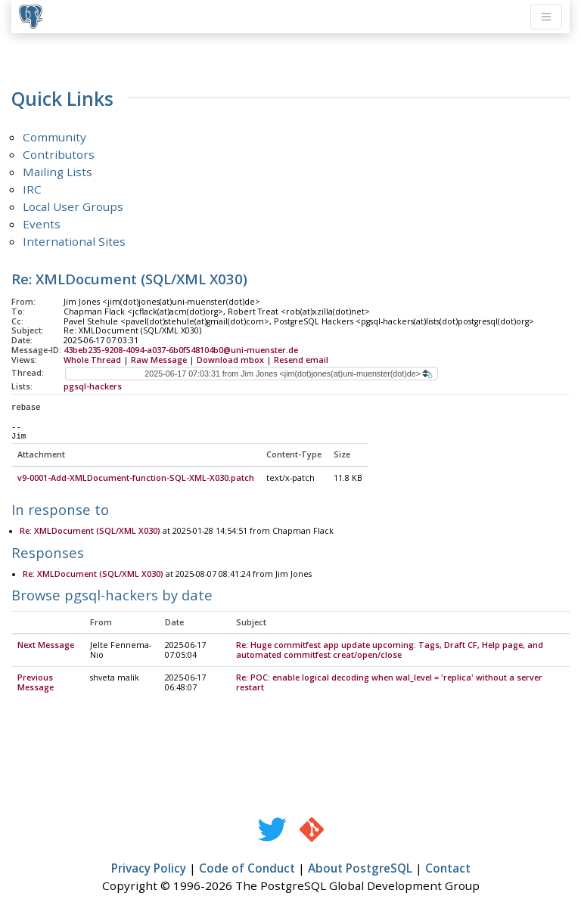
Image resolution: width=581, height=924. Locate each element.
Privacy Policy (149, 869)
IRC (32, 189)
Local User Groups (73, 206)
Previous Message (36, 683)
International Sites (74, 241)
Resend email (301, 360)
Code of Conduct (247, 869)
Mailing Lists (57, 172)
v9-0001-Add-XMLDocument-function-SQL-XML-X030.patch (136, 479)
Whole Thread (92, 360)
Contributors (59, 154)
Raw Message (159, 360)
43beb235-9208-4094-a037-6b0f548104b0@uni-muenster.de (181, 350)
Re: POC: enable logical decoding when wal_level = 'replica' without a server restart (389, 683)
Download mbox (230, 360)
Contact (448, 869)
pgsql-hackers (93, 386)
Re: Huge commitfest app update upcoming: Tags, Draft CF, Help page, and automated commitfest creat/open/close (390, 651)
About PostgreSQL (360, 869)
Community (54, 137)
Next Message (46, 646)
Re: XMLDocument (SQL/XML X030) (90, 532)
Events (42, 224)
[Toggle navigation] (546, 17)
